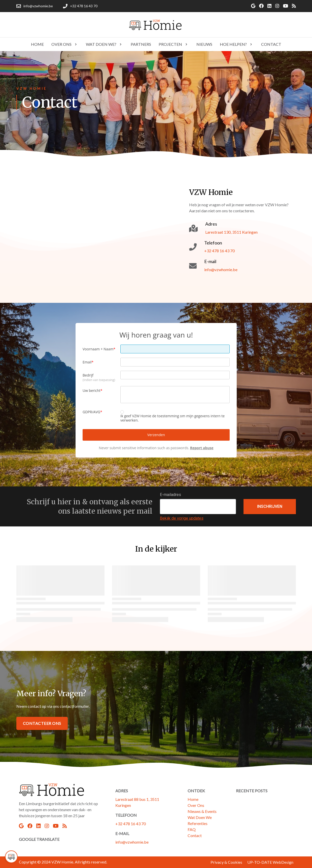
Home (193, 799)
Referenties (198, 823)
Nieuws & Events (202, 811)
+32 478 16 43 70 (131, 824)
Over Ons (196, 805)
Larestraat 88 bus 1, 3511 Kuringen (137, 802)
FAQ (192, 829)
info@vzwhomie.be (132, 842)
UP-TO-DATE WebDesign (270, 862)
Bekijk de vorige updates (182, 518)
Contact (195, 835)
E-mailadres (170, 495)
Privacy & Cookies (226, 862)
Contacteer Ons (42, 723)
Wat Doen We (200, 817)
